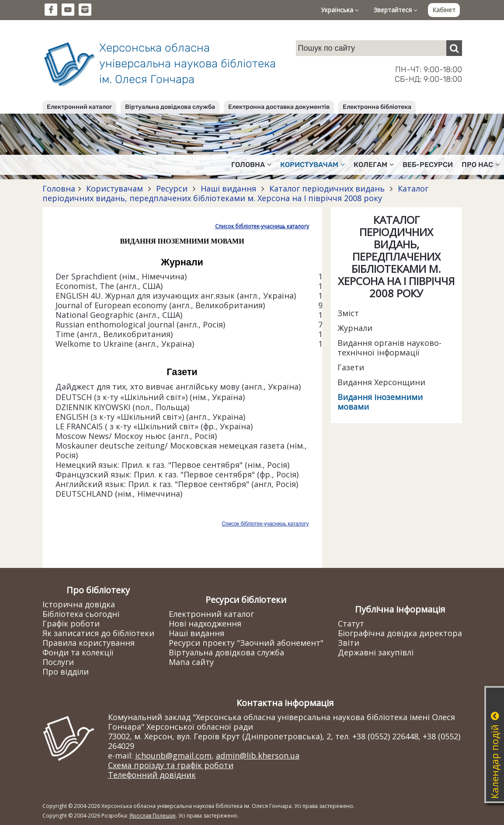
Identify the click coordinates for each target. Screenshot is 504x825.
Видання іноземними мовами (380, 402)
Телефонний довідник (152, 775)
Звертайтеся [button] (396, 10)
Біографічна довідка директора (400, 633)
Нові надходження (205, 623)
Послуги (58, 662)
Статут (351, 623)
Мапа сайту (191, 662)
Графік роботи (71, 623)
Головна (59, 188)
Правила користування (89, 643)
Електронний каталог (79, 107)
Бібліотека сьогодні (81, 614)
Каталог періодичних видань (327, 188)
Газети (351, 367)
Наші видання (228, 188)
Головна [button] (251, 165)
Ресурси (172, 188)
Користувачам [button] (313, 165)
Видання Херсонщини (381, 382)
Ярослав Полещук (153, 816)
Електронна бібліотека (377, 107)
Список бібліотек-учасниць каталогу (262, 226)
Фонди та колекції (78, 652)
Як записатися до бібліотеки (98, 633)
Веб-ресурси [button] (428, 165)
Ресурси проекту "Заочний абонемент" (246, 643)
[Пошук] (454, 48)
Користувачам (115, 188)
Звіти (349, 643)
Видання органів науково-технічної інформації (389, 348)
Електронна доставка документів (279, 107)
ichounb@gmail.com (173, 755)
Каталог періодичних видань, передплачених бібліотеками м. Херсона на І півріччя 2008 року (235, 193)
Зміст (348, 313)
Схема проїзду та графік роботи (171, 765)
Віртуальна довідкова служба (170, 107)
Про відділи (66, 672)
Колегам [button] (374, 165)
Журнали (355, 328)
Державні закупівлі (376, 652)
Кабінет (444, 10)
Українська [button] (340, 10)
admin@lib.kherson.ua (258, 755)
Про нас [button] (481, 165)
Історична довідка (79, 604)
